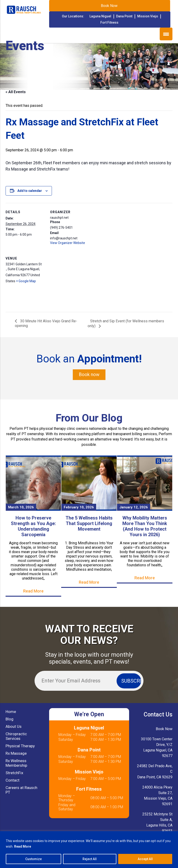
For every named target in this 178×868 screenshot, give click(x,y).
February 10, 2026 (79, 507)
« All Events (16, 92)
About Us (14, 726)
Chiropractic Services (16, 736)
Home (11, 712)
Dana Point (124, 16)
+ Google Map (26, 281)
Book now (89, 375)
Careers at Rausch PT (21, 790)
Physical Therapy (20, 746)
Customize (33, 859)
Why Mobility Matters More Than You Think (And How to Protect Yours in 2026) (145, 526)
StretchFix (14, 773)
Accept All (145, 859)
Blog (10, 719)
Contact (13, 780)
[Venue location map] (75, 281)
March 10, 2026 (21, 507)
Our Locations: (73, 16)
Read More (23, 846)
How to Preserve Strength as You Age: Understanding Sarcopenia (33, 526)
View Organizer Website (68, 243)
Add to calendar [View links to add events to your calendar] (30, 191)
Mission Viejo (148, 16)
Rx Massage (16, 753)
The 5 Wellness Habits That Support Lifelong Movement (89, 523)
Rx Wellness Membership (16, 763)
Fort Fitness (109, 22)
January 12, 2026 (134, 507)
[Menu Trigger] (166, 34)
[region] (89, 850)
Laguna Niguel (100, 16)
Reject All (90, 859)
